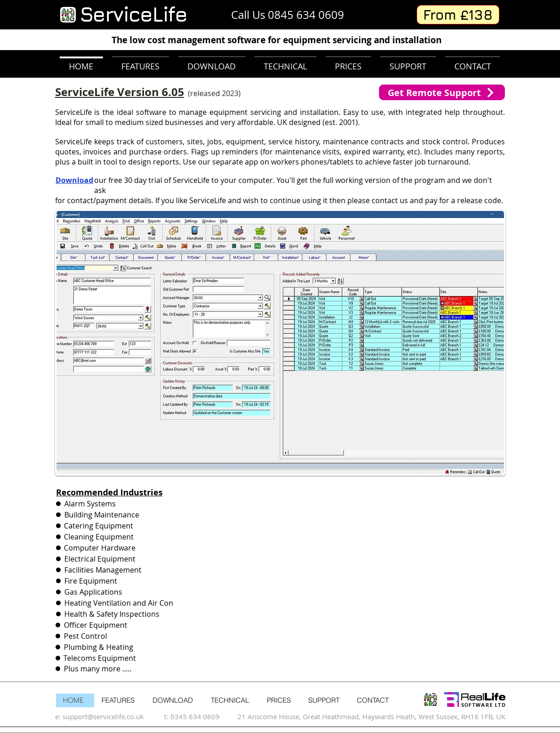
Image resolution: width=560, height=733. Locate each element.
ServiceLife (133, 14)
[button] (280, 343)
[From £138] (458, 15)
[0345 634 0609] (201, 716)
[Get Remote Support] (442, 92)
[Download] (81, 180)
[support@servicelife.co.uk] (113, 716)
